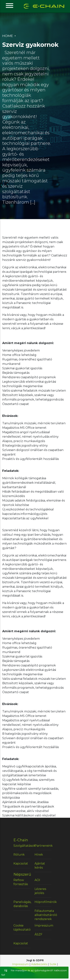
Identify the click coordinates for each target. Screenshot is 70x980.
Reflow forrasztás (21, 882)
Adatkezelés (39, 964)
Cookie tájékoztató (22, 928)
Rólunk (19, 855)
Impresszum (43, 926)
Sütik (53, 964)
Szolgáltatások (22, 846)
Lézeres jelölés (40, 891)
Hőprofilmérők (43, 902)
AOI (37, 880)
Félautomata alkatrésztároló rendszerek (43, 915)
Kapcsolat (21, 863)
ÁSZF (38, 934)
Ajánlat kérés (40, 866)
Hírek (39, 855)
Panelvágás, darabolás (22, 904)
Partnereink (43, 846)
